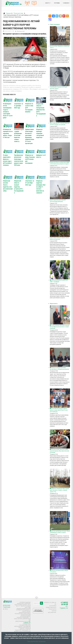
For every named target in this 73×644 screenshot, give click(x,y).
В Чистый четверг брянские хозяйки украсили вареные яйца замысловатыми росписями (59, 451)
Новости (47, 3)
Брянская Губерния (7, 606)
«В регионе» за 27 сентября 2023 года (30, 183)
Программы (57, 3)
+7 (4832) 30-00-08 (64, 604)
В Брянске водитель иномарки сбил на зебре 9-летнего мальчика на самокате (41, 187)
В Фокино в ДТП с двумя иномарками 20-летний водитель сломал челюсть (19, 135)
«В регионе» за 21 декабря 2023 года (19, 106)
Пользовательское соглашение (36, 642)
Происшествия (21, 31)
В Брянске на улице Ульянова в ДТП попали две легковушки (30, 159)
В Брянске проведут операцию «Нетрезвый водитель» (40, 133)
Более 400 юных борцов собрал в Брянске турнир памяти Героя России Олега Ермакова (59, 410)
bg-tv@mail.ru (27, 622)
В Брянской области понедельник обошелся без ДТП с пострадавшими (41, 110)
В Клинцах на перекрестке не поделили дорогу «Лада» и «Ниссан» (8, 133)
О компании (66, 3)
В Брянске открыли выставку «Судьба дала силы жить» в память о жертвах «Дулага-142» (59, 490)
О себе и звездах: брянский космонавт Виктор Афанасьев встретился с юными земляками (60, 327)
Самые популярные (55, 24)
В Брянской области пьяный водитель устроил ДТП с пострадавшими (19, 187)
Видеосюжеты (54, 304)
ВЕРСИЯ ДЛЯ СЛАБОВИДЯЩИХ (38, 611)
